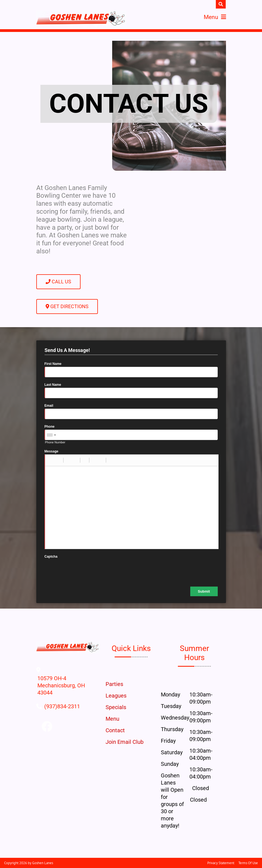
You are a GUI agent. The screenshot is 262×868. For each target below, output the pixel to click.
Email (49, 406)
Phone (50, 427)
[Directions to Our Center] (68, 693)
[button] (51, 460)
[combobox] (51, 435)
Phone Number (55, 442)
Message (52, 451)
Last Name (53, 385)
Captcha (51, 557)
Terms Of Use (248, 863)
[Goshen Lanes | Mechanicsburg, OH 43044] (81, 19)
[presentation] (86, 570)
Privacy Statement (221, 863)
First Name (53, 364)
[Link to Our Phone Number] (62, 706)
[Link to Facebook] (47, 727)
